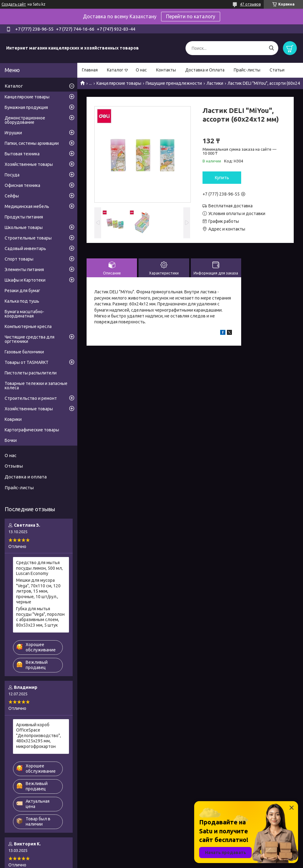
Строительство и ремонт (31, 398)
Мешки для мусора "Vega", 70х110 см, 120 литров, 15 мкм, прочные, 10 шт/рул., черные (38, 591)
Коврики (13, 419)
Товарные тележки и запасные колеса (36, 386)
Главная (90, 70)
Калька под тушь (22, 301)
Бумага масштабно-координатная (24, 314)
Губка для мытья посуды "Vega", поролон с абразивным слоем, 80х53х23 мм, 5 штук (40, 617)
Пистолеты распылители (31, 373)
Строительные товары (28, 238)
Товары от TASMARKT (27, 362)
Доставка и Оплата (205, 70)
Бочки (11, 440)
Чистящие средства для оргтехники (30, 339)
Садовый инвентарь (25, 248)
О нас (141, 70)
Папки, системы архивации (32, 143)
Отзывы (14, 466)
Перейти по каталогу (191, 16)
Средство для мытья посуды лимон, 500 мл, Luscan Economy (39, 568)
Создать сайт (14, 4)
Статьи (277, 70)
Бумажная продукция (26, 107)
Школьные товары (24, 227)
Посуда (12, 175)
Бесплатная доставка (230, 206)
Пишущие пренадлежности (174, 83)
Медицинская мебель (27, 206)
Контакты (166, 70)
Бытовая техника (22, 154)
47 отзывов (250, 4)
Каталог (115, 70)
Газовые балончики (24, 352)
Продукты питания (24, 217)
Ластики (215, 83)
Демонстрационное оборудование (25, 120)
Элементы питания (24, 270)
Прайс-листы (247, 70)
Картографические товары (32, 430)
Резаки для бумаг (22, 291)
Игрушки (13, 133)
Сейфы (12, 196)
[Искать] (271, 48)
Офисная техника (22, 185)
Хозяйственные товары (29, 164)
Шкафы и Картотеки (25, 280)
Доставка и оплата (26, 477)
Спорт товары (19, 259)
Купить (222, 178)
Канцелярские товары (119, 83)
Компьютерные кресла (28, 326)
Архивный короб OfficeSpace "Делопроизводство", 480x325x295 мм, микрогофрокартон (38, 736)
